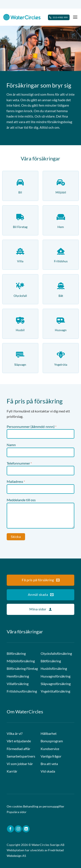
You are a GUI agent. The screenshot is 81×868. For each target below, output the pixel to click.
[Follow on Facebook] (10, 829)
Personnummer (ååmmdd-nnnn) (32, 427)
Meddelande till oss (21, 500)
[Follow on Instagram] (18, 829)
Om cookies (15, 806)
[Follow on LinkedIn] (26, 829)
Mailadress (16, 482)
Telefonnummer (19, 463)
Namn (11, 445)
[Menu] (75, 17)
